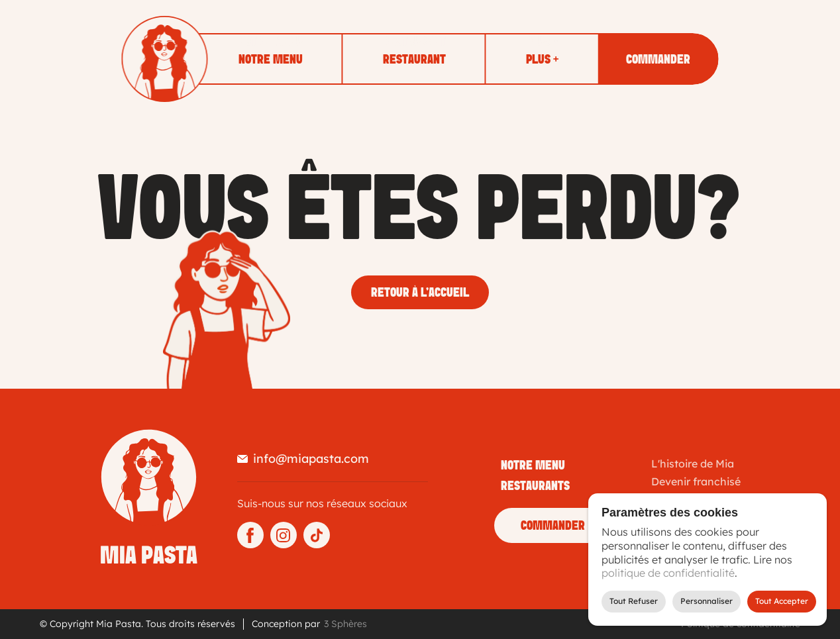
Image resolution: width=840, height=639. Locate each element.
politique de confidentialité (668, 573)
